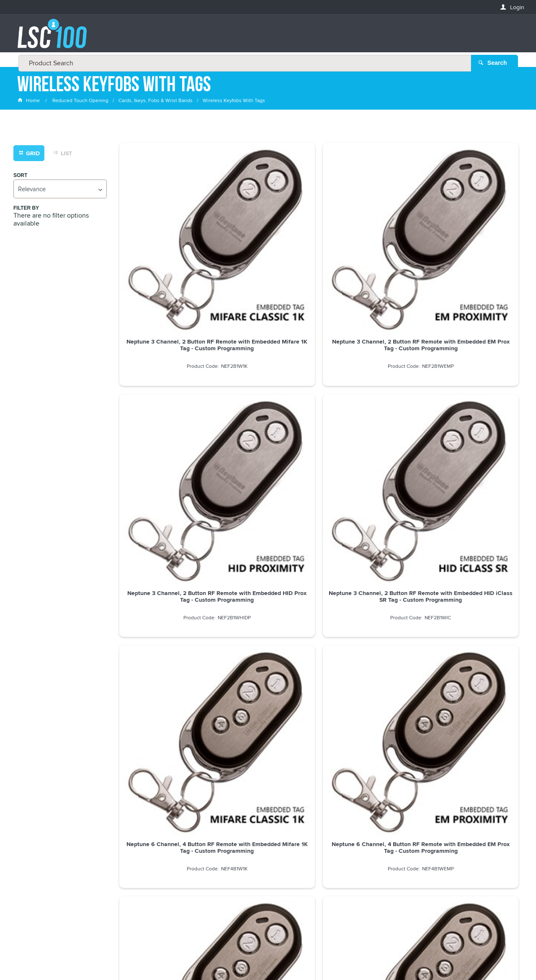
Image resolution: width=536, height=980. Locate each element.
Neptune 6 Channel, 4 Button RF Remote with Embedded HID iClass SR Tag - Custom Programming (472, 403)
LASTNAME (32, 855)
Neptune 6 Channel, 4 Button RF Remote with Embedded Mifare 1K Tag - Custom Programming (166, 403)
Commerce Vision (331, 956)
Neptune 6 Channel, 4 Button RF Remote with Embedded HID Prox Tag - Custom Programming (370, 403)
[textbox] (265, 38)
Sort (20, 177)
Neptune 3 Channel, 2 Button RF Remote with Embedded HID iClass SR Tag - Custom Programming (472, 252)
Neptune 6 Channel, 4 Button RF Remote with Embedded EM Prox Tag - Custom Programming (268, 403)
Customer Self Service (273, 956)
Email (25, 794)
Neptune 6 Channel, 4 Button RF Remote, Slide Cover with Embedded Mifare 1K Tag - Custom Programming (166, 554)
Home (29, 102)
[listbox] (60, 191)
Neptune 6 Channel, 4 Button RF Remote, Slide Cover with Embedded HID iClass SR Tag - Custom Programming (472, 554)
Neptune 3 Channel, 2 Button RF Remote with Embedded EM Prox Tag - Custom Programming (268, 252)
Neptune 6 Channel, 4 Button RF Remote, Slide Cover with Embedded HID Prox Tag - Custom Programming (370, 554)
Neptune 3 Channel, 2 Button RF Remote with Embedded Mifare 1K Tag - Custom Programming (166, 252)
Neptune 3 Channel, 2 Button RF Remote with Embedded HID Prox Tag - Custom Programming (370, 252)
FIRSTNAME (32, 825)
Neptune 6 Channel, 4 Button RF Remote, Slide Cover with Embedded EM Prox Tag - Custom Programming (268, 554)
